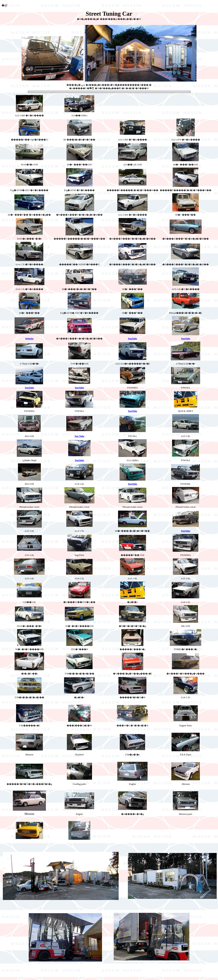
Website (29, 339)
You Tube (79, 436)
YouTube (133, 339)
